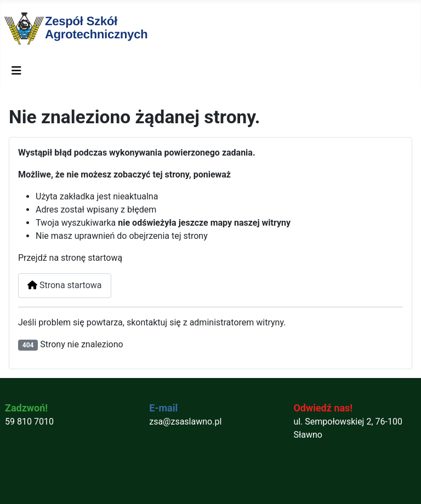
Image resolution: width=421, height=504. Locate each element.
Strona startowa (65, 285)
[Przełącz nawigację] (16, 71)
